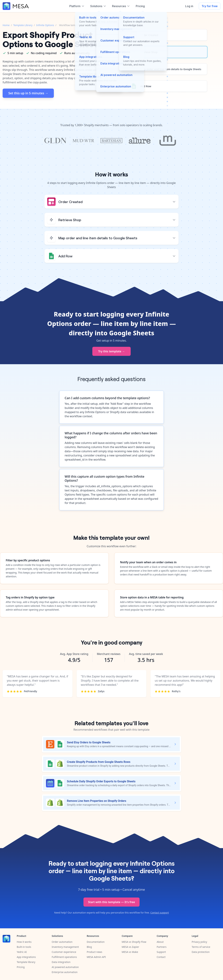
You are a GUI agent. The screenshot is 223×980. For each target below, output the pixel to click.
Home (6, 25)
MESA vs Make (130, 952)
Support (161, 952)
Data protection (201, 952)
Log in (189, 6)
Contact (161, 957)
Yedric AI (22, 952)
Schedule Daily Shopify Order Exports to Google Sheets (101, 781)
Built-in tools (24, 947)
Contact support (160, 913)
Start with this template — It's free (111, 902)
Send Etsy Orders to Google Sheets (89, 742)
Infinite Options (45, 25)
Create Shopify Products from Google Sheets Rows (99, 762)
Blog (89, 947)
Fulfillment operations (64, 957)
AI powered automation (65, 967)
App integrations (26, 957)
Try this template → (112, 351)
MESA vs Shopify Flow (134, 942)
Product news (95, 952)
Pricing (21, 967)
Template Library (23, 25)
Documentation (96, 942)
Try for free (210, 6)
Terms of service (201, 947)
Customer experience (64, 952)
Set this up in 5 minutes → (28, 93)
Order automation (62, 942)
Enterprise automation (65, 972)
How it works (24, 942)
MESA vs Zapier (130, 947)
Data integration (61, 962)
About (160, 942)
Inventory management (65, 947)
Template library (26, 962)
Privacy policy (199, 942)
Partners (162, 947)
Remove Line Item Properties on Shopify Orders (97, 801)
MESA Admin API (96, 957)
